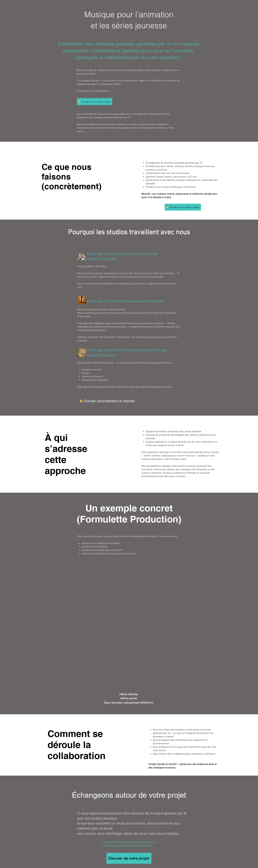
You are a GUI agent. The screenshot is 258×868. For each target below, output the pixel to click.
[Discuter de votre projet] (129, 858)
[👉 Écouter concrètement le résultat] (107, 401)
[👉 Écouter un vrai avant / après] (95, 102)
